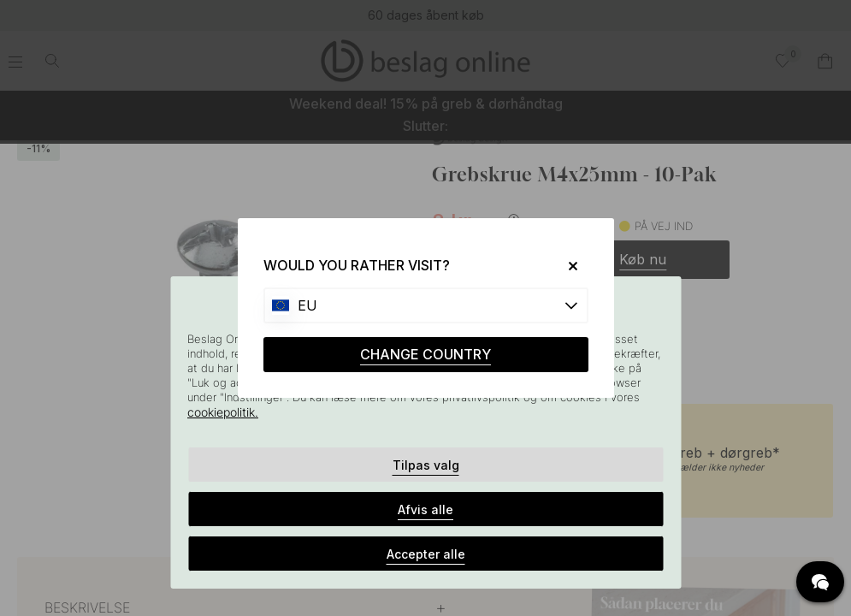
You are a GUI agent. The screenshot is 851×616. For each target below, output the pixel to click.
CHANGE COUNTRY (425, 354)
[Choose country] (426, 305)
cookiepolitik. (223, 412)
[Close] (566, 266)
